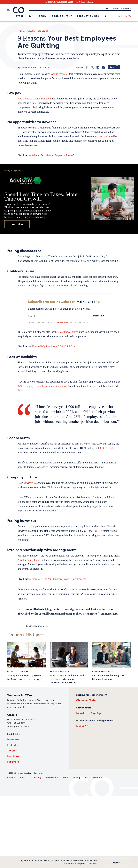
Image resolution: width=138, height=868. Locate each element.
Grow (43, 16)
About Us (25, 777)
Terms (65, 777)
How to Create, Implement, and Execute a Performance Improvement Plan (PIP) (67, 679)
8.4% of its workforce (67, 332)
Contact (11, 777)
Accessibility (52, 777)
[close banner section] (133, 2)
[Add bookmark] (114, 67)
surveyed (28, 483)
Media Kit (82, 726)
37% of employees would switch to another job (43, 386)
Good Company (62, 16)
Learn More (17, 224)
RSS (87, 777)
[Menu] (9, 11)
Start (20, 16)
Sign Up (128, 16)
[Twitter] (92, 67)
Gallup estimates (60, 74)
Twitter (12, 750)
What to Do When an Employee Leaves (53, 155)
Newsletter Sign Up (89, 713)
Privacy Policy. (63, 322)
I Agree (116, 862)
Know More (92, 863)
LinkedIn (13, 745)
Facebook (13, 756)
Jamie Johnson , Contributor (35, 67)
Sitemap (76, 777)
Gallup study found (30, 560)
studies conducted (104, 136)
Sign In (120, 16)
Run (31, 16)
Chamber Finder (86, 700)
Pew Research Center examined (35, 99)
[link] (105, 16)
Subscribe (98, 316)
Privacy (37, 777)
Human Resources (37, 31)
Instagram (14, 739)
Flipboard (13, 761)
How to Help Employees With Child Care (54, 346)
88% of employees (109, 448)
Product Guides (88, 16)
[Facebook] (87, 67)
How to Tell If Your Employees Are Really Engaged (59, 579)
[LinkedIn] (98, 67)
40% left (98, 531)
